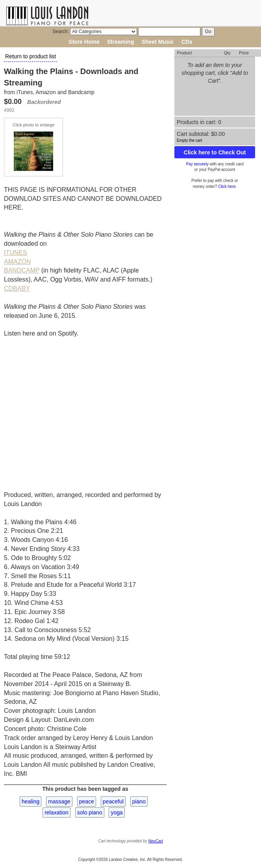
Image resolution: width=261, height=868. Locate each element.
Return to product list (31, 56)
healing (31, 801)
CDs (187, 42)
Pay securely (197, 164)
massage (59, 801)
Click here (227, 186)
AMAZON (17, 262)
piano (139, 801)
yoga (117, 812)
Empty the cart (189, 140)
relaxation (56, 812)
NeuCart (156, 841)
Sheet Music (158, 42)
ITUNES (16, 253)
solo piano (90, 812)
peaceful (113, 801)
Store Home (84, 42)
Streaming (120, 42)
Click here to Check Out (215, 152)
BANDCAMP (22, 270)
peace (87, 801)
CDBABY (17, 288)
